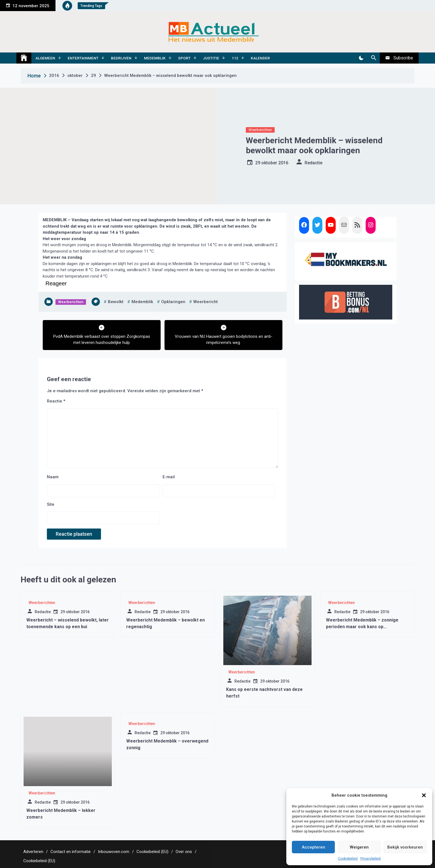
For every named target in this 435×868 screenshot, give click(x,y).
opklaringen (173, 302)
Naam (53, 477)
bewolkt (116, 302)
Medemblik (155, 58)
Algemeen (45, 58)
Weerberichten (260, 130)
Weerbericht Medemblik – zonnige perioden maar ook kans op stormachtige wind (362, 627)
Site (51, 504)
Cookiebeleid (348, 859)
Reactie (56, 401)
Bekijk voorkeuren (405, 847)
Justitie (211, 58)
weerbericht (206, 302)
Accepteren (313, 847)
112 (235, 58)
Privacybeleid (370, 859)
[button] (424, 795)
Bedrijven (121, 58)
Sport (184, 58)
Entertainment (83, 58)
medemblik (142, 302)
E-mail (169, 477)
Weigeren (359, 847)
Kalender (260, 58)
